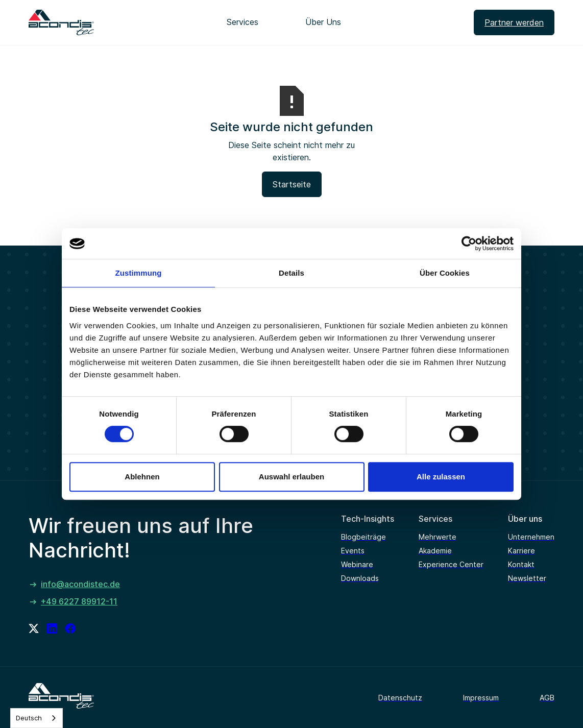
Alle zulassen (441, 477)
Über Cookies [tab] (445, 273)
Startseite (292, 184)
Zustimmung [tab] (139, 273)
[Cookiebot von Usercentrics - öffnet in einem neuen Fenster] (469, 244)
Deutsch (29, 718)
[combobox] (37, 718)
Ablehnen (142, 477)
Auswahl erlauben (291, 477)
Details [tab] (291, 273)
